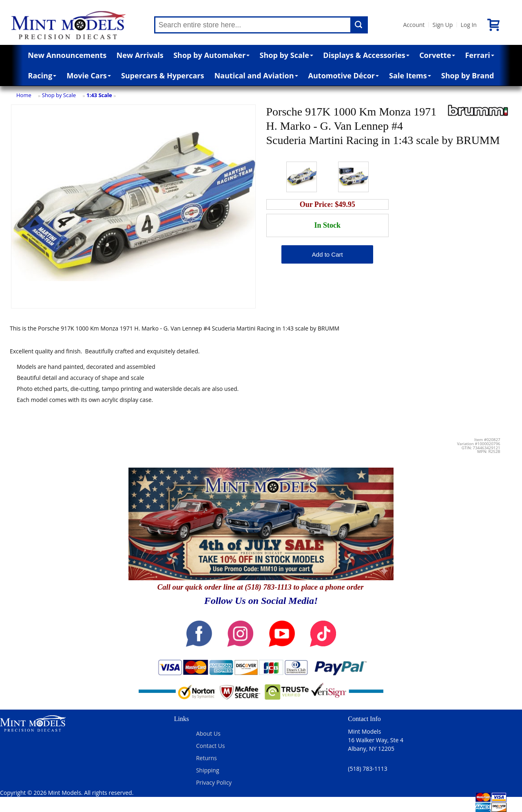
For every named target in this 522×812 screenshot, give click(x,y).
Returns (207, 758)
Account (414, 25)
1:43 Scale (99, 95)
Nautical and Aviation (256, 75)
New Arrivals (140, 55)
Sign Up (442, 25)
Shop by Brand (468, 75)
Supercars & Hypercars (163, 75)
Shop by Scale (286, 55)
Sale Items (410, 75)
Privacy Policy (214, 782)
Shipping (208, 770)
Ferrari (479, 55)
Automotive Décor (344, 75)
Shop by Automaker (211, 55)
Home (24, 95)
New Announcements (67, 55)
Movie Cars (89, 75)
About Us (208, 733)
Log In (468, 25)
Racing (42, 75)
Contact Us (211, 746)
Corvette (437, 55)
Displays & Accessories (366, 55)
